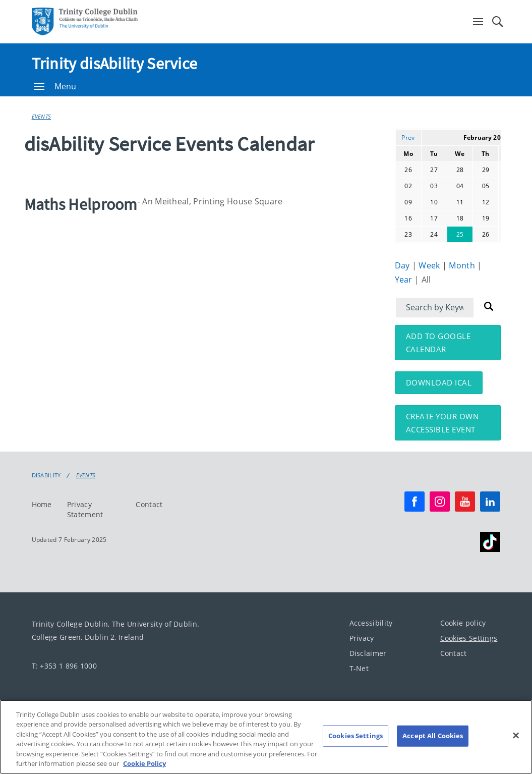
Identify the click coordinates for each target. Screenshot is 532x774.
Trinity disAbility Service (115, 64)
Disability (46, 475)
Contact (149, 504)
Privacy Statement (85, 509)
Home (42, 504)
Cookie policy (463, 623)
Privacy (362, 638)
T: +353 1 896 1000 (64, 666)
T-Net (359, 668)
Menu (55, 86)
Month (463, 265)
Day (403, 265)
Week (430, 265)
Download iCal (439, 382)
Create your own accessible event (442, 423)
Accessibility (371, 623)
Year (405, 280)
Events (42, 116)
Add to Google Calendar (438, 343)
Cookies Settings (469, 638)
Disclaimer (368, 653)
